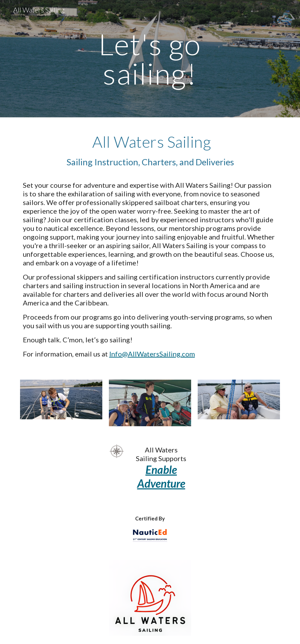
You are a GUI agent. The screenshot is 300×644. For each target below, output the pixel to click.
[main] (150, 59)
